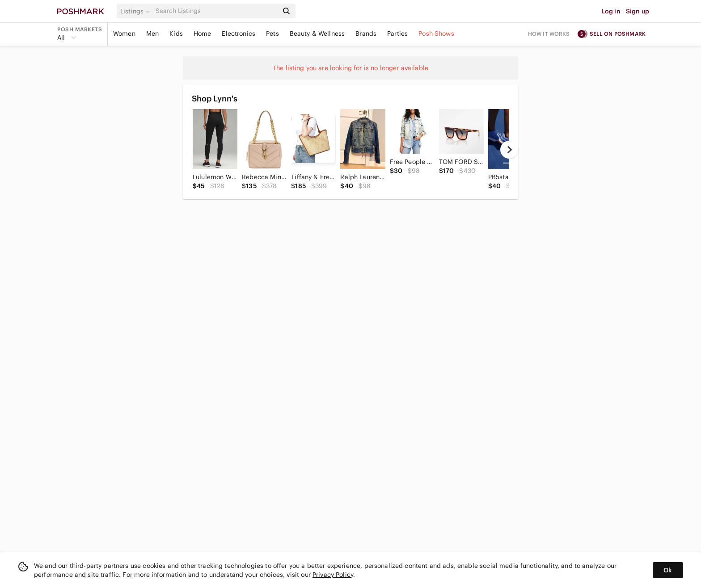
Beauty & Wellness (317, 34)
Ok (668, 570)
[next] (509, 150)
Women (124, 34)
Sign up (638, 11)
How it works (549, 34)
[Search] (216, 11)
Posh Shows (436, 34)
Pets (272, 34)
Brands (366, 34)
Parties (397, 34)
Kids (176, 34)
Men (152, 34)
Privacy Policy (333, 575)
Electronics (239, 34)
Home (203, 34)
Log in (611, 11)
